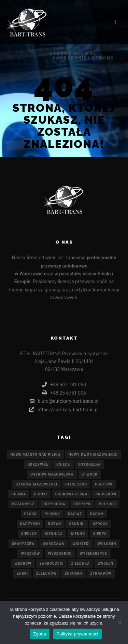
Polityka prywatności (77, 634)
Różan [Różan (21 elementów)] (55, 524)
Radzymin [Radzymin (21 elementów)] (30, 524)
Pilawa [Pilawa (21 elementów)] (19, 494)
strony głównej (74, 53)
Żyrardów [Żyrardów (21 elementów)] (101, 573)
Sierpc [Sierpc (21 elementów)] (100, 534)
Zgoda (40, 634)
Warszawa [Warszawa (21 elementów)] (54, 544)
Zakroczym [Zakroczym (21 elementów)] (51, 564)
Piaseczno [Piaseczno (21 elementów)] (76, 484)
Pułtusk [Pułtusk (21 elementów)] (107, 504)
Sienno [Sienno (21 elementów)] (78, 534)
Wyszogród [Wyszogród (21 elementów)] (60, 554)
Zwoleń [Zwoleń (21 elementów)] (105, 564)
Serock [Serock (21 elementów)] (100, 524)
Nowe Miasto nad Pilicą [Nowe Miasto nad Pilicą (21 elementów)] (35, 455)
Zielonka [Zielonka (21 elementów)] (80, 564)
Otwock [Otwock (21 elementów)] (90, 474)
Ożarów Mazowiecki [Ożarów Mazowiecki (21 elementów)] (36, 484)
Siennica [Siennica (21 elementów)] (54, 534)
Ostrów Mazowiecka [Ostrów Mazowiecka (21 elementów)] (52, 474)
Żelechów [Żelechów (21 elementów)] (46, 573)
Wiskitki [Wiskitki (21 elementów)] (81, 544)
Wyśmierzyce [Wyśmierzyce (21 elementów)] (94, 554)
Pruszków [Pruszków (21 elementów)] (106, 494)
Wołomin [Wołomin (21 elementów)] (107, 544)
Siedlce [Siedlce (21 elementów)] (29, 534)
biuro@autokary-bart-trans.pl (64, 401)
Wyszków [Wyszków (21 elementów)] (30, 554)
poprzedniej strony (83, 58)
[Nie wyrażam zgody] (119, 622)
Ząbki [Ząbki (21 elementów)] (23, 573)
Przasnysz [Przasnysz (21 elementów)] (23, 504)
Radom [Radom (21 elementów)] (97, 514)
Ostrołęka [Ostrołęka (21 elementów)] (89, 464)
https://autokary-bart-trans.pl (64, 410)
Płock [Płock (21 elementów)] (31, 514)
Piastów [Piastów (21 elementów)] (104, 484)
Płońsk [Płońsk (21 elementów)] (52, 514)
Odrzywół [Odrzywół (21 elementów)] (38, 464)
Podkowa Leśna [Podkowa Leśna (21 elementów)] (72, 494)
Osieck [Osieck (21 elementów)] (63, 464)
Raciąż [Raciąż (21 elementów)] (75, 514)
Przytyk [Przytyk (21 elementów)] (82, 504)
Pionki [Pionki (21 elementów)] (41, 494)
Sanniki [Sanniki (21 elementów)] (77, 524)
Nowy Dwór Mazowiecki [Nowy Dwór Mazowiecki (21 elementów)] (93, 455)
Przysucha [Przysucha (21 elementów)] (54, 504)
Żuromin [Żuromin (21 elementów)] (73, 573)
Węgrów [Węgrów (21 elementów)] (23, 564)
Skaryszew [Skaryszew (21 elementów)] (23, 544)
